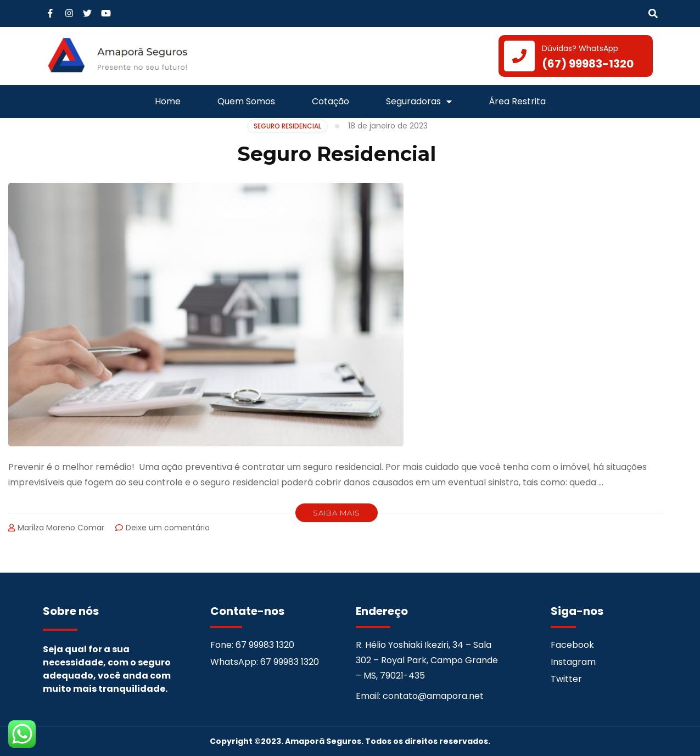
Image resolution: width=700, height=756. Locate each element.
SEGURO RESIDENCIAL (287, 126)
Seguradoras (419, 102)
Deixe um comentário (168, 528)
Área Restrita (517, 101)
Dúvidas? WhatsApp (580, 48)
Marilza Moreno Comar (61, 528)
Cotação (331, 101)
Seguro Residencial (337, 154)
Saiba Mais (337, 513)
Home (168, 101)
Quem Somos (246, 101)
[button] (653, 14)
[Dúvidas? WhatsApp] (519, 56)
